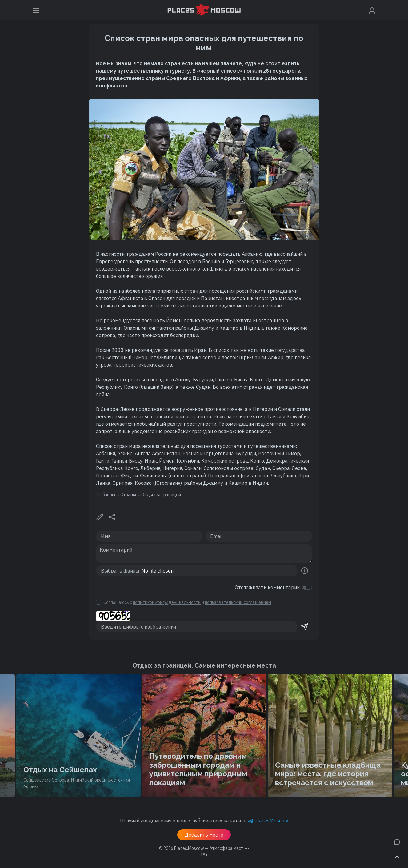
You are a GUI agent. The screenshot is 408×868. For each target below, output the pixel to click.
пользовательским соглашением (238, 602)
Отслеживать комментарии (267, 587)
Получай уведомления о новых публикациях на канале (204, 821)
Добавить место (204, 835)
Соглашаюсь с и (187, 602)
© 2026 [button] (204, 848)
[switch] (307, 587)
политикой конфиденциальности (167, 602)
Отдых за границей (161, 495)
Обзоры (107, 495)
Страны (128, 495)
